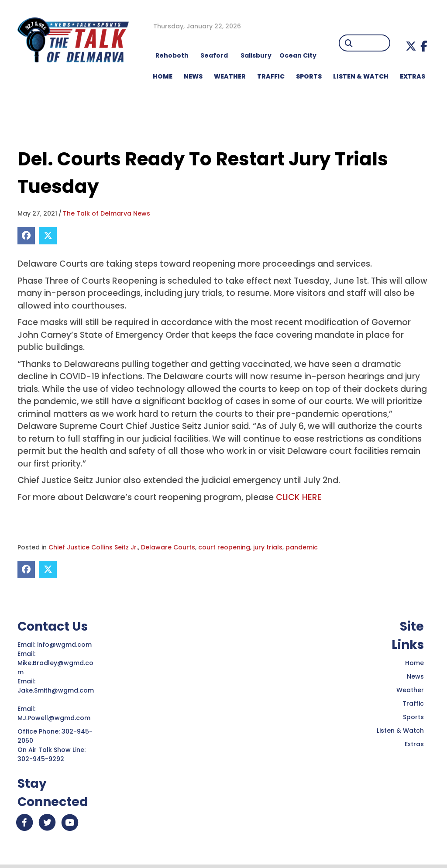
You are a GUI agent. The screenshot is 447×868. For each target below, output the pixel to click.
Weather (410, 690)
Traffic (413, 703)
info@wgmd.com (65, 645)
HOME (163, 76)
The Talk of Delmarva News (107, 213)
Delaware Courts (168, 547)
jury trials (268, 547)
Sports (309, 76)
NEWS (193, 76)
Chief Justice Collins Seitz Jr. (93, 547)
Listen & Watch (400, 731)
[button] (411, 46)
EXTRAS (413, 76)
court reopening (224, 547)
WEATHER (230, 76)
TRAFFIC (271, 76)
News (415, 676)
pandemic (302, 547)
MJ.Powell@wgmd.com (56, 718)
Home (414, 663)
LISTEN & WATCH (361, 76)
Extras (414, 744)
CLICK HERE (299, 497)
